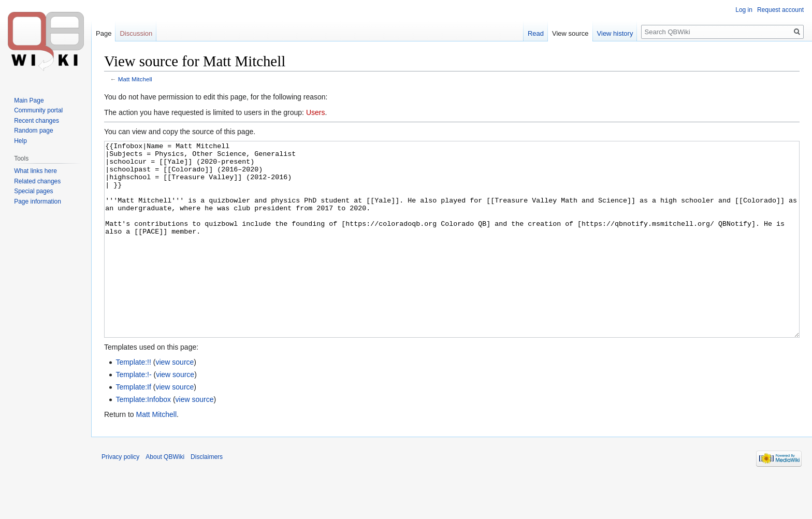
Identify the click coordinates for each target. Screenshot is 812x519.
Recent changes (37, 121)
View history (615, 33)
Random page (33, 131)
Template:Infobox (143, 438)
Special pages (33, 191)
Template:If (133, 426)
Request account (780, 10)
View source (570, 33)
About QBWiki (165, 496)
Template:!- (133, 413)
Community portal (38, 110)
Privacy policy (120, 496)
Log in (744, 10)
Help (20, 141)
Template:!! (133, 401)
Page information (38, 201)
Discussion (136, 33)
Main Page (29, 100)
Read (536, 33)
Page (104, 33)
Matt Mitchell (135, 79)
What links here (35, 171)
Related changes (37, 181)
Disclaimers (207, 496)
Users (316, 112)
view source (175, 401)
